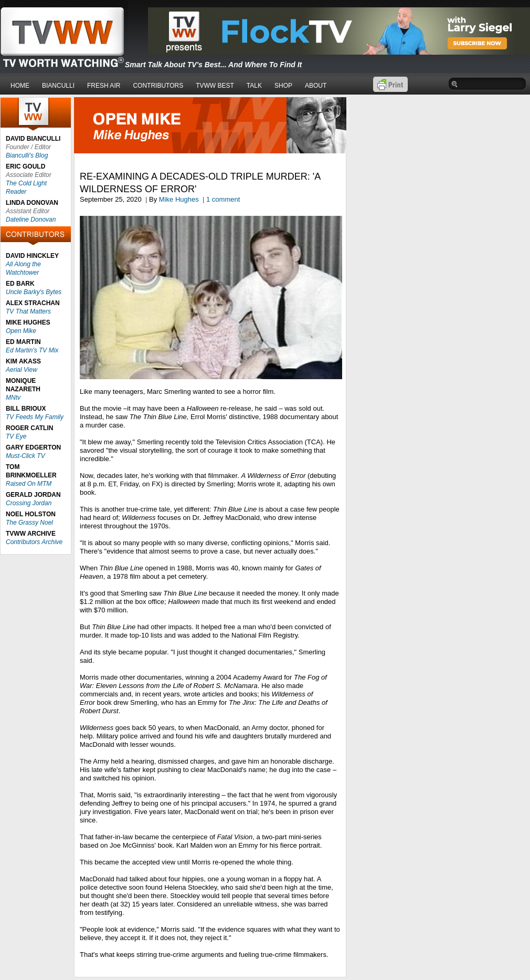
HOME (20, 86)
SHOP (283, 86)
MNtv (13, 398)
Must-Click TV (25, 456)
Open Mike (21, 331)
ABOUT (316, 86)
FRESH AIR (104, 86)
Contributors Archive (34, 542)
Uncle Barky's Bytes (34, 292)
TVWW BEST (215, 86)
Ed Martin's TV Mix (32, 350)
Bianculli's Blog (27, 155)
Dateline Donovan (31, 220)
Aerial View (22, 370)
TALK (254, 86)
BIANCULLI (58, 86)
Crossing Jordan (29, 503)
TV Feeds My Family (35, 417)
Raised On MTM (29, 484)
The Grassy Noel (29, 523)
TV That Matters (28, 311)
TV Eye (16, 436)
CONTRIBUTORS (158, 86)
